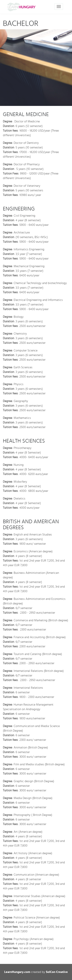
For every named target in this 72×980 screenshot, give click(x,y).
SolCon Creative (57, 972)
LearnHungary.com (17, 972)
